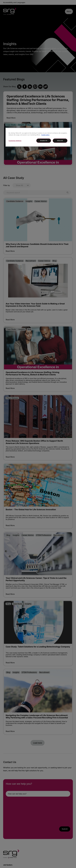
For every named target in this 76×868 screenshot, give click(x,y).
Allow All (60, 141)
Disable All (44, 141)
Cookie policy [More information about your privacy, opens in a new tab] (45, 135)
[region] (38, 137)
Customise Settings (15, 141)
